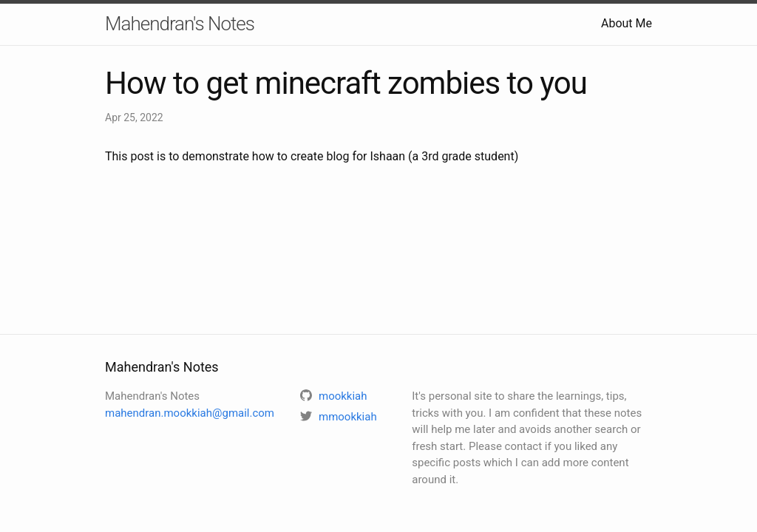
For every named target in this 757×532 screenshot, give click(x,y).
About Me (627, 23)
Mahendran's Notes (180, 24)
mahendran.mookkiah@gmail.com (190, 413)
